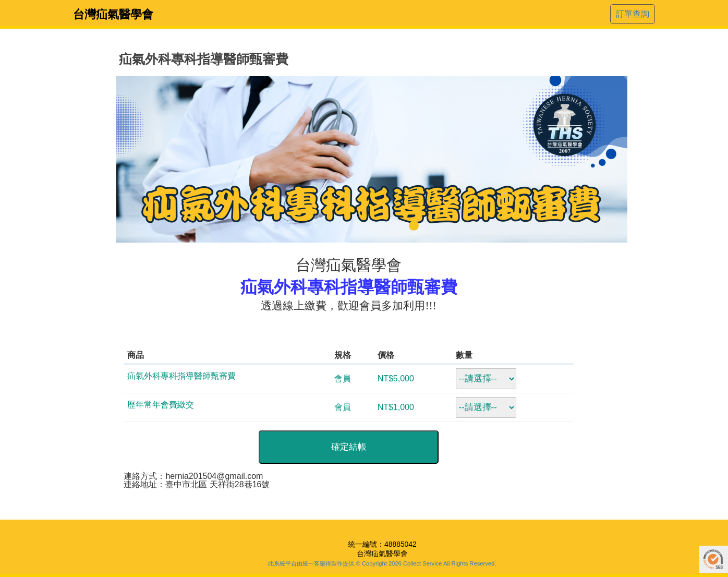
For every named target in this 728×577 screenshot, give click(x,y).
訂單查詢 (633, 14)
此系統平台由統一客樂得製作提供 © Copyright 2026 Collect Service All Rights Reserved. (382, 563)
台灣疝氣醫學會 (113, 14)
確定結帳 (349, 447)
